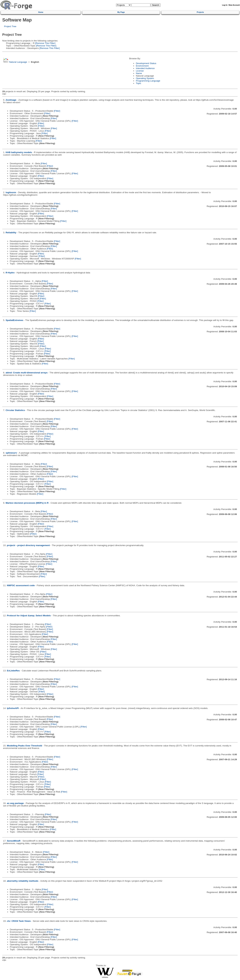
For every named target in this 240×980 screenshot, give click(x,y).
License (140, 71)
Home (41, 12)
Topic (138, 83)
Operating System (145, 78)
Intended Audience (145, 68)
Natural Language (18, 62)
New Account (234, 5)
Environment (142, 66)
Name (139, 73)
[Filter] (57, 111)
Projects (200, 12)
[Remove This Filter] (45, 43)
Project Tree (10, 26)
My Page (121, 12)
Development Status (146, 63)
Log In (225, 5)
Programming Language (148, 81)
